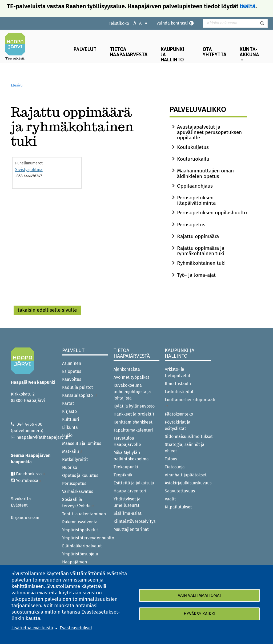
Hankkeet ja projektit (134, 414)
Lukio (67, 435)
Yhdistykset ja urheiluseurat (127, 502)
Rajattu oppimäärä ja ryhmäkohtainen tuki (201, 251)
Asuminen (72, 363)
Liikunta (70, 427)
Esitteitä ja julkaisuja (134, 483)
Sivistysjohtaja (29, 170)
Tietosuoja (175, 467)
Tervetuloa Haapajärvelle (127, 441)
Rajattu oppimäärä (198, 236)
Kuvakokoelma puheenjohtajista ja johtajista (132, 392)
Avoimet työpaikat (131, 377)
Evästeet (19, 505)
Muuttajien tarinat (131, 529)
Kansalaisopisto (80, 395)
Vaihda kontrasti (172, 23)
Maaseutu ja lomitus (82, 443)
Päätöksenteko (179, 414)
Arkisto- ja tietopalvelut (178, 372)
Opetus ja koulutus (80, 475)
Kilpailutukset (178, 507)
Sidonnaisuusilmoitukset (188, 436)
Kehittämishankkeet (133, 422)
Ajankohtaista (127, 369)
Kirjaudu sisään (26, 518)
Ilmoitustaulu (178, 384)
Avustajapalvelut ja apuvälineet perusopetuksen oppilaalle (209, 132)
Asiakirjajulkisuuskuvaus (188, 483)
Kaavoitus (72, 379)
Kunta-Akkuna (249, 53)
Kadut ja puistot (78, 387)
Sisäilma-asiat (128, 513)
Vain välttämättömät (200, 595)
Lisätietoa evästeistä (32, 628)
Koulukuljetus (193, 147)
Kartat (68, 403)
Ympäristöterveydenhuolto (85, 538)
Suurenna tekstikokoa (132, 23)
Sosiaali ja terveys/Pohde (78, 503)
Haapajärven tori (130, 491)
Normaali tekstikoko (138, 23)
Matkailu (72, 451)
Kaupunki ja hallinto (172, 54)
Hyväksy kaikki (200, 614)
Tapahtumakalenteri (133, 430)
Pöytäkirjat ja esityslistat (178, 425)
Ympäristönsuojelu (80, 554)
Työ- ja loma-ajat (196, 275)
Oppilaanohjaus (195, 186)
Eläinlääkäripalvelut (82, 546)
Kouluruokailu (193, 159)
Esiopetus (72, 371)
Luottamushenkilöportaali (188, 402)
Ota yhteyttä (214, 52)
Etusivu (17, 85)
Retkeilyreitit (75, 459)
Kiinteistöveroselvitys (135, 521)
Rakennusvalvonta (80, 522)
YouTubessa (29, 481)
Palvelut (85, 49)
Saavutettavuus (180, 491)
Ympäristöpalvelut (80, 530)
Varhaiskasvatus (78, 491)
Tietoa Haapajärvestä (129, 52)
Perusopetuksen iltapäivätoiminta (196, 200)
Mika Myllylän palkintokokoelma (131, 456)
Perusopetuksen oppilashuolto (212, 213)
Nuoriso (70, 467)
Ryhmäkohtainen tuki (201, 263)
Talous (171, 459)
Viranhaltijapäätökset (186, 475)
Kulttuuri (71, 419)
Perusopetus (191, 225)
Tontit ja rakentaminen (84, 514)
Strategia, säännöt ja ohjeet (185, 448)
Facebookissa (31, 474)
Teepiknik (123, 475)
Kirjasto (69, 411)
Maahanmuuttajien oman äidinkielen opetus (205, 173)
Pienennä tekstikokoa (143, 23)
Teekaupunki (126, 467)
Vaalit (170, 499)
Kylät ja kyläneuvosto (134, 406)
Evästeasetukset (76, 628)
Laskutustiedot (179, 392)
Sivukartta (21, 499)
